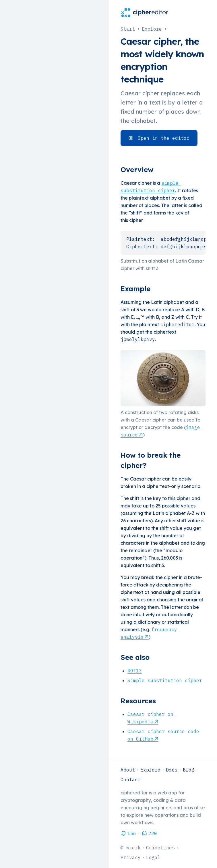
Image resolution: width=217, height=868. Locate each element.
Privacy (131, 857)
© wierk (131, 848)
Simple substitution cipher (165, 680)
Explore (150, 770)
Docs (172, 770)
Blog (189, 770)
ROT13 (135, 671)
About (128, 770)
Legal (153, 857)
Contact (131, 780)
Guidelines (160, 848)
